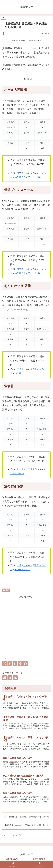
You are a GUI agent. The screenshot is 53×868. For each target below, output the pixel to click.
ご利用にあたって (14, 859)
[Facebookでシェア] (10, 664)
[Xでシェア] (5, 664)
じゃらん (28, 173)
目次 (24, 79)
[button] (25, 664)
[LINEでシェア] (20, 664)
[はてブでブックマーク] (15, 664)
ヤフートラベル (33, 177)
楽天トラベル (35, 469)
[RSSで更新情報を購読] (15, 678)
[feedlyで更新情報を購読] (10, 678)
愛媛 (6, 590)
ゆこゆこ (19, 177)
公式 (19, 173)
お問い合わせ (39, 859)
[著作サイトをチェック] (5, 678)
